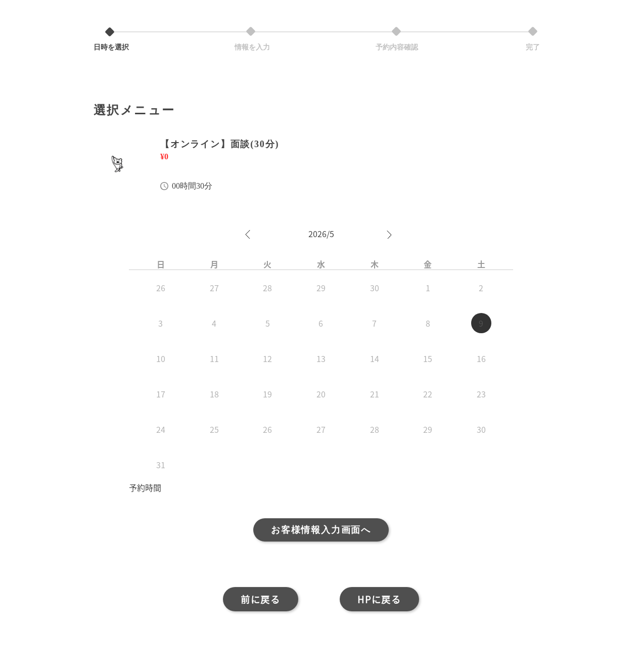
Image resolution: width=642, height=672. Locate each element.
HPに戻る (379, 599)
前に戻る (261, 599)
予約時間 (145, 487)
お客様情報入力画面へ (321, 530)
